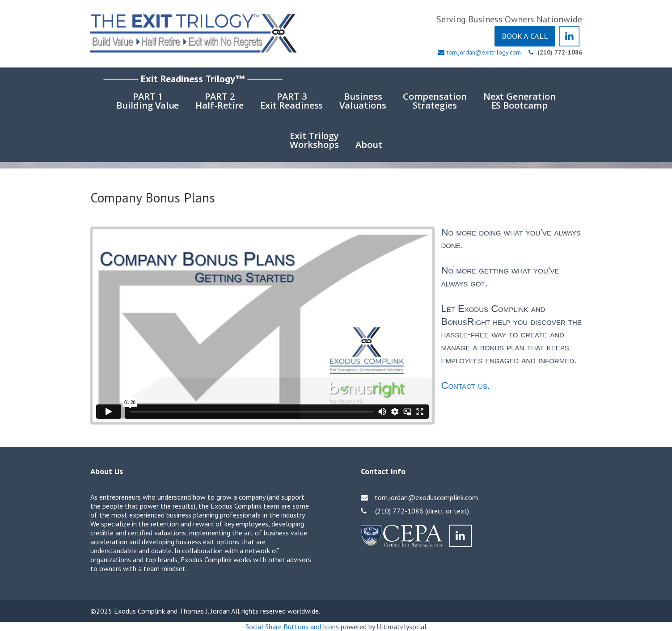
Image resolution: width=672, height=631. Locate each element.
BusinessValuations (363, 101)
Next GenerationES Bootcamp (520, 101)
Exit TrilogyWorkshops (315, 140)
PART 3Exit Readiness (292, 101)
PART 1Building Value (148, 101)
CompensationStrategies (435, 101)
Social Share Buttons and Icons (292, 627)
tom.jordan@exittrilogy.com (484, 52)
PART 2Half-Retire (220, 101)
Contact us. (466, 385)
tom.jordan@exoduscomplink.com (426, 497)
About (369, 145)
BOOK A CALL (525, 36)
